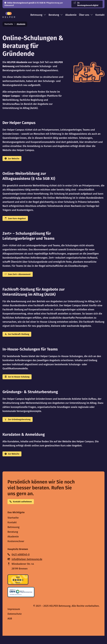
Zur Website (14, 159)
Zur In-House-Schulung (20, 381)
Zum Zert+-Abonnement (21, 277)
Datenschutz (15, 622)
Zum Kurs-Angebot (18, 220)
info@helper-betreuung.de (25, 567)
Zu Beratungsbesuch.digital (86, 4)
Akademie (71, 15)
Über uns (86, 15)
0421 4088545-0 (19, 563)
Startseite (9, 24)
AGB (10, 627)
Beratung (56, 15)
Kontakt (100, 15)
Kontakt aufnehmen (23, 509)
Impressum (14, 617)
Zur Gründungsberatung (21, 425)
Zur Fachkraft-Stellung (20, 338)
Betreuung (38, 15)
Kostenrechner (16, 550)
